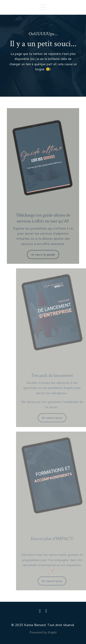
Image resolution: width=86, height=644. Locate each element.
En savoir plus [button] (58, 418)
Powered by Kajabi (43, 632)
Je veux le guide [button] (43, 254)
